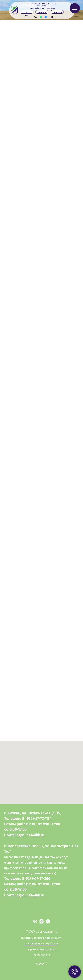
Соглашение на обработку (41, 943)
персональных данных (41, 949)
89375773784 (42, 6)
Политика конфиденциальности (41, 938)
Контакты (58, 12)
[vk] (35, 921)
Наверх (41, 964)
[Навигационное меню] (75, 8)
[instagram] (41, 921)
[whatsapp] (48, 921)
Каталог (43, 12)
